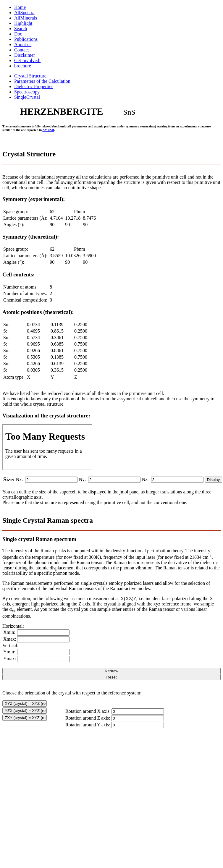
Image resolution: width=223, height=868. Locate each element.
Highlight (23, 23)
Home (20, 7)
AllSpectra (24, 13)
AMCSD (48, 130)
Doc (18, 34)
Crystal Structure (30, 76)
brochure (23, 66)
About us (23, 44)
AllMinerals (26, 18)
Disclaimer (25, 55)
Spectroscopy (27, 92)
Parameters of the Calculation (42, 81)
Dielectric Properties (34, 86)
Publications (26, 39)
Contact (22, 50)
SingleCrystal (27, 97)
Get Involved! (27, 60)
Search (21, 29)
